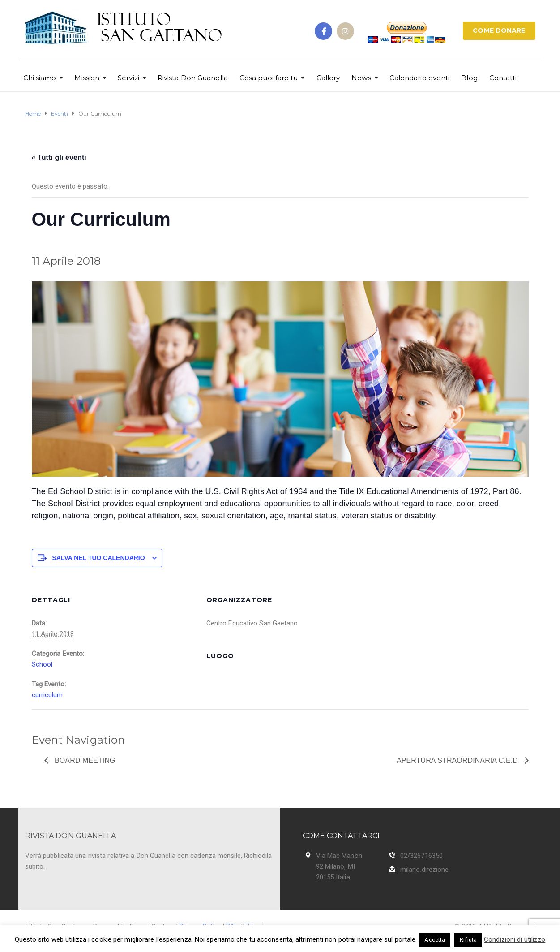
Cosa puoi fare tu (269, 78)
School (42, 664)
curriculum (47, 695)
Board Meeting (84, 760)
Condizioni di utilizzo (515, 939)
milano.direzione (425, 870)
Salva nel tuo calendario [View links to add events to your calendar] (99, 558)
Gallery (328, 78)
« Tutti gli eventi (59, 157)
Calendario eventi (420, 78)
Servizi (128, 78)
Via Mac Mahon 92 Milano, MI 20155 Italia (339, 866)
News (361, 78)
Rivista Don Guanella (193, 78)
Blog (469, 78)
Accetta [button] (435, 940)
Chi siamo (40, 78)
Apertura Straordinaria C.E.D (458, 760)
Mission (87, 78)
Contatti (503, 78)
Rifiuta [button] (468, 940)
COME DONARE (499, 30)
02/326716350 (421, 856)
